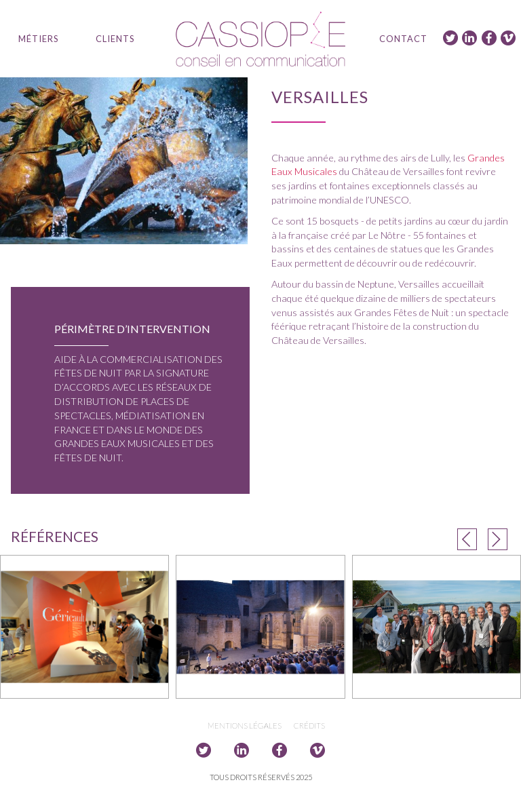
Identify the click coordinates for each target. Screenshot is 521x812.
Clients (115, 39)
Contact (403, 39)
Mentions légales (245, 726)
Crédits (309, 726)
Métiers (38, 39)
